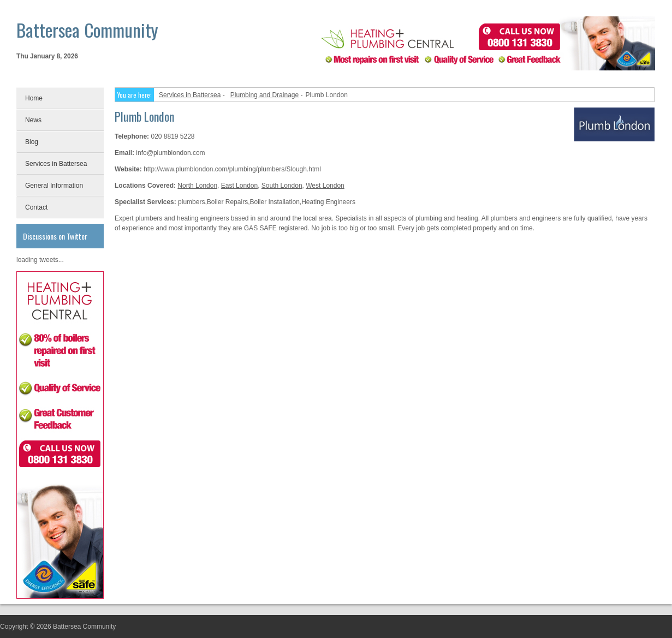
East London (239, 186)
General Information (54, 186)
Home (34, 98)
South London (282, 186)
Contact (36, 207)
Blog (32, 142)
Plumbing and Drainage (264, 95)
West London (325, 186)
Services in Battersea (56, 164)
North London (197, 186)
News (33, 120)
